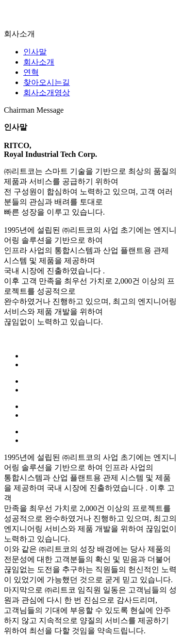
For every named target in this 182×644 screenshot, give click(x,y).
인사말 (35, 52)
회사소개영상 (47, 93)
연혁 (31, 72)
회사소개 (39, 62)
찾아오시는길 (47, 82)
